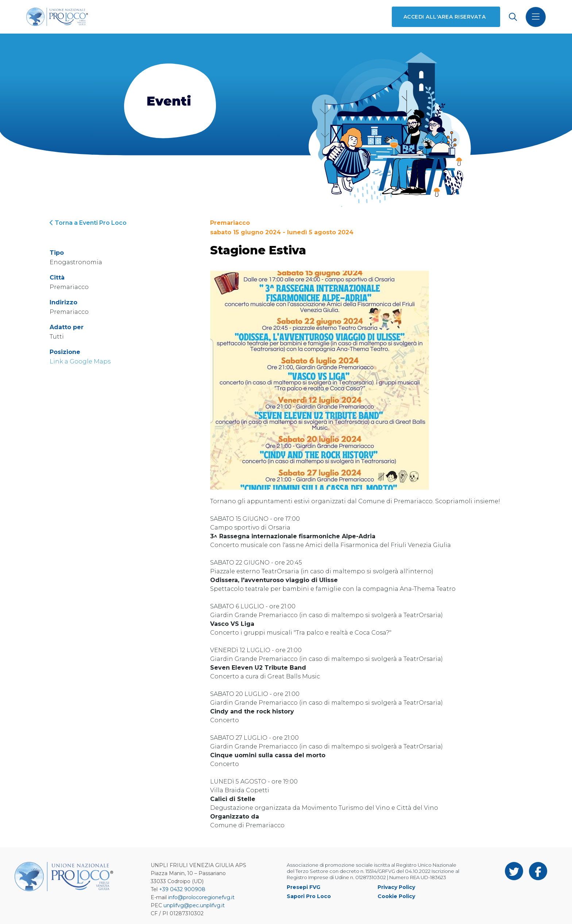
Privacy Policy (396, 887)
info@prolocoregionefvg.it (201, 897)
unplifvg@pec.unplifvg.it (194, 905)
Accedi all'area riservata (445, 17)
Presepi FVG (304, 887)
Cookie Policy (396, 896)
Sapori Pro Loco (309, 896)
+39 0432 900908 (182, 889)
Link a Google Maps (80, 361)
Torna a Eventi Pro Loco (88, 223)
